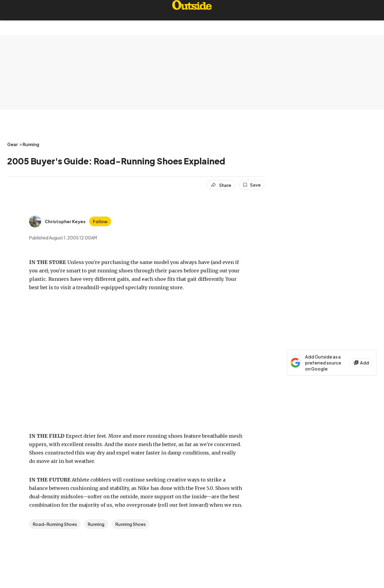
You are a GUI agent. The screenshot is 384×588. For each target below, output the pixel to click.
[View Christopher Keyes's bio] (57, 221)
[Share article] (221, 185)
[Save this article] (252, 185)
